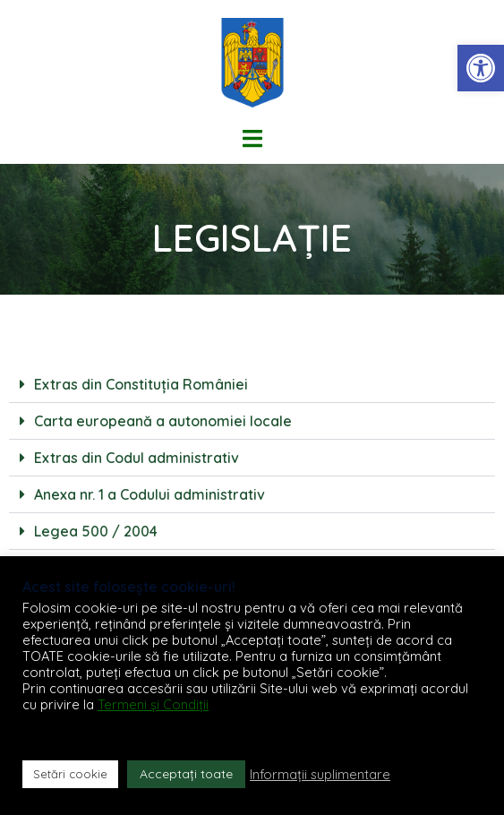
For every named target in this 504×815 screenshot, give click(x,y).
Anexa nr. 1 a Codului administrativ (149, 494)
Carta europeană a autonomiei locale (163, 421)
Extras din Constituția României (141, 384)
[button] (481, 68)
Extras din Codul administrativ (137, 458)
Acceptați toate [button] (186, 774)
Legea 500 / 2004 (96, 531)
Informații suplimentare (320, 775)
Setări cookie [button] (70, 774)
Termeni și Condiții (153, 704)
